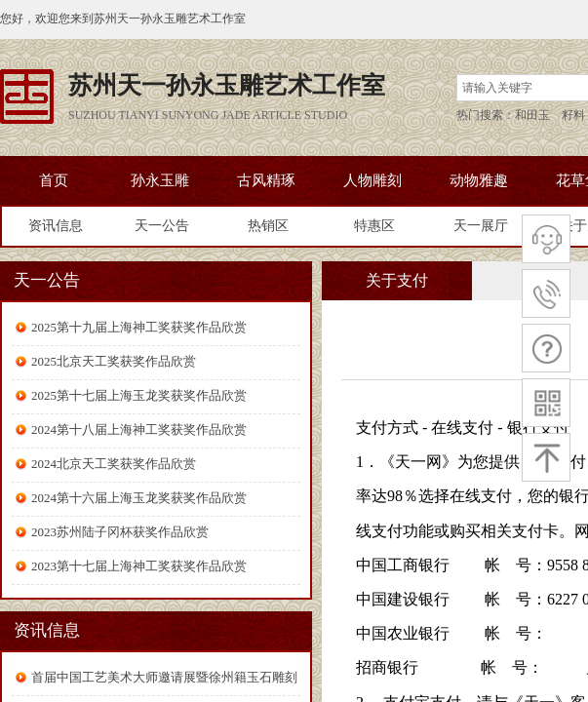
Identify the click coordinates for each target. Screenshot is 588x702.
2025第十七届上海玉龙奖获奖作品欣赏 (139, 395)
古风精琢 (266, 180)
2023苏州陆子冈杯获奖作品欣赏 (120, 532)
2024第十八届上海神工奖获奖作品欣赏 (139, 429)
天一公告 (162, 226)
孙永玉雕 (160, 180)
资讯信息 (56, 226)
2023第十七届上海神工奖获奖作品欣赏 (139, 566)
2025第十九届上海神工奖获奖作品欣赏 (139, 327)
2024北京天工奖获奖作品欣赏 (114, 464)
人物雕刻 (372, 180)
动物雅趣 (479, 180)
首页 (54, 180)
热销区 (268, 226)
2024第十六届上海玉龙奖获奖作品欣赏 (139, 498)
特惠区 (374, 226)
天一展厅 (481, 226)
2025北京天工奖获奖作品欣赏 (114, 361)
